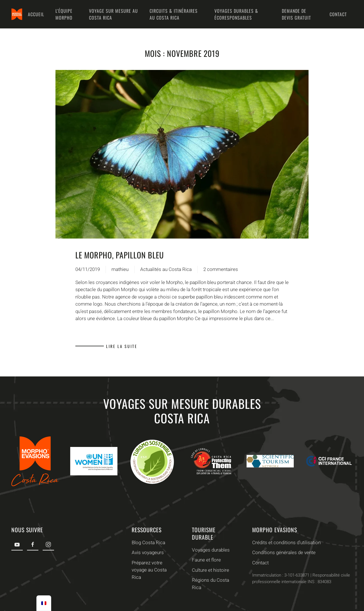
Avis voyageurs (147, 552)
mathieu (120, 269)
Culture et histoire (209, 570)
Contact (338, 14)
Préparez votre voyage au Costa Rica (148, 570)
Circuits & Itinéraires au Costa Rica (174, 14)
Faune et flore (205, 560)
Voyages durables (209, 550)
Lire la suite (122, 346)
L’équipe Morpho (64, 14)
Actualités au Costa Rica (166, 269)
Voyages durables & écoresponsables (236, 14)
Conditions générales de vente (282, 552)
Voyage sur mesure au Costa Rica (113, 14)
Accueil (36, 14)
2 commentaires (221, 270)
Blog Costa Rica (148, 542)
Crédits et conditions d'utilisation (285, 542)
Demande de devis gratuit (296, 14)
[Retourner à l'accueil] (17, 14)
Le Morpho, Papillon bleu (120, 255)
